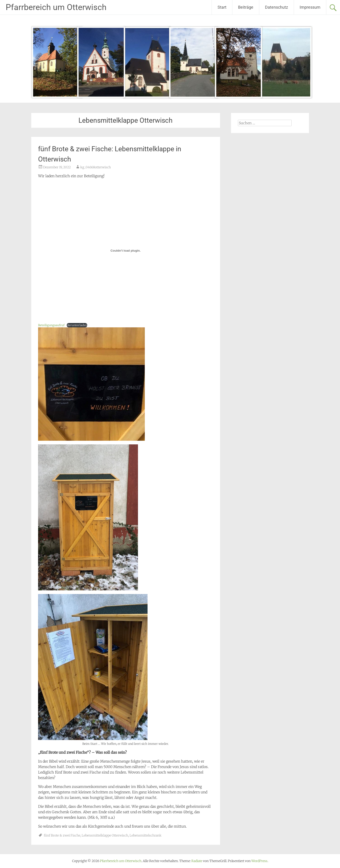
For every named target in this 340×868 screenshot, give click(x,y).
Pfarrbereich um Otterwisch (56, 7)
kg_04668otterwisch (96, 167)
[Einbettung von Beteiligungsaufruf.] (126, 250)
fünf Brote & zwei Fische (62, 835)
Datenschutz (276, 7)
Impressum (310, 7)
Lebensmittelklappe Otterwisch (105, 835)
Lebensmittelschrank (145, 835)
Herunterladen (77, 325)
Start (222, 7)
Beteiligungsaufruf (51, 325)
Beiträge (246, 7)
